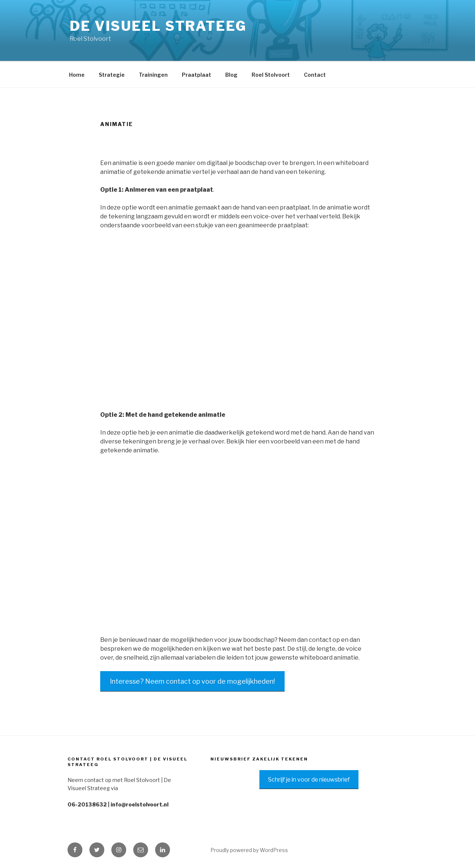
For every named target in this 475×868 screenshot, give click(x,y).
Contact (315, 75)
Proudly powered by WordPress (249, 850)
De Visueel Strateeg (158, 26)
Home (77, 75)
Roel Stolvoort (271, 75)
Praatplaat (196, 75)
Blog (231, 75)
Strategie (112, 75)
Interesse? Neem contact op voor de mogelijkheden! (192, 681)
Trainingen (153, 75)
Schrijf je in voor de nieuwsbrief (309, 780)
